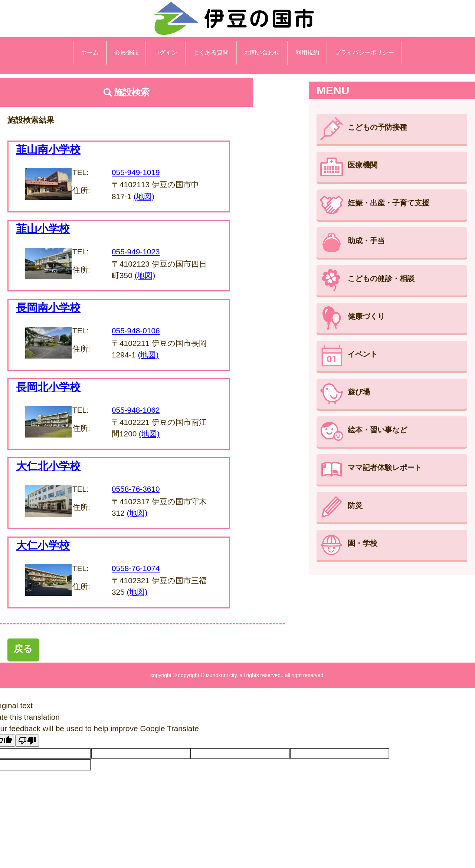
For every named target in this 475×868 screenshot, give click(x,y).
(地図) (144, 196)
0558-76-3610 (136, 489)
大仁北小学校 (48, 466)
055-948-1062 (136, 410)
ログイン (166, 52)
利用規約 (307, 52)
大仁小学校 (43, 545)
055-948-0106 (136, 331)
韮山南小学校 (48, 149)
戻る (23, 648)
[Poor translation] (27, 741)
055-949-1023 (136, 252)
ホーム (90, 52)
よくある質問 (211, 52)
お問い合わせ (262, 52)
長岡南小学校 (48, 308)
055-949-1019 (136, 172)
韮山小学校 (43, 229)
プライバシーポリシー (364, 52)
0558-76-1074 (136, 568)
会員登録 (126, 52)
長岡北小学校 (48, 387)
